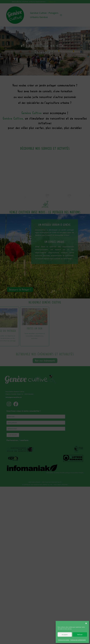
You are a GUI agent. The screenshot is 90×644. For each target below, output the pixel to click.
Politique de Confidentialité (78, 640)
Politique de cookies (64, 640)
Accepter (65, 635)
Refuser (80, 635)
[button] (86, 623)
